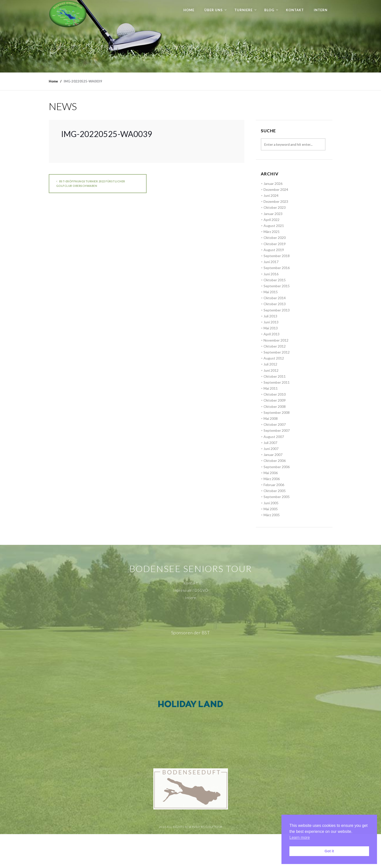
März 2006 (272, 479)
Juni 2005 (271, 503)
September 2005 (277, 497)
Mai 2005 (271, 509)
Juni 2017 (271, 262)
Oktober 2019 (275, 244)
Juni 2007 (271, 449)
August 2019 (274, 250)
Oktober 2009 (275, 400)
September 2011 (277, 382)
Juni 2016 (271, 274)
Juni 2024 (271, 195)
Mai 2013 (271, 328)
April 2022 (272, 220)
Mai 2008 (271, 418)
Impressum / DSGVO (190, 590)
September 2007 (277, 430)
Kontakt (295, 10)
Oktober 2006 (275, 461)
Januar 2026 (273, 183)
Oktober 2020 (275, 238)
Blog (269, 10)
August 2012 (274, 358)
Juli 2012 (270, 364)
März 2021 (272, 232)
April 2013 (272, 334)
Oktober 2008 (275, 406)
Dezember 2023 (276, 201)
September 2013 (277, 310)
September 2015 (277, 286)
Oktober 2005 (275, 491)
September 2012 (277, 352)
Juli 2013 (270, 316)
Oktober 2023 (275, 207)
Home (189, 10)
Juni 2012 (271, 370)
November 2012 (276, 340)
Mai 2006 (271, 473)
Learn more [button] (300, 837)
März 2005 (272, 515)
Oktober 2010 (275, 394)
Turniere (244, 10)
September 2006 (277, 467)
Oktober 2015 (275, 280)
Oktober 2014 (275, 298)
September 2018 (277, 256)
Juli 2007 (270, 443)
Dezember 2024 (276, 189)
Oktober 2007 (275, 424)
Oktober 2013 (275, 304)
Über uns (214, 10)
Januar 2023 (273, 214)
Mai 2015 (271, 292)
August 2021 (274, 226)
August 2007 (274, 437)
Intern (321, 10)
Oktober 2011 (275, 376)
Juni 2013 (271, 322)
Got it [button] (329, 851)
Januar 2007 (273, 455)
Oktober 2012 (275, 346)
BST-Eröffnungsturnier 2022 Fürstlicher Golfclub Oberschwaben (91, 183)
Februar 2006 (274, 485)
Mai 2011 (271, 388)
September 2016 (277, 268)
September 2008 (277, 412)
